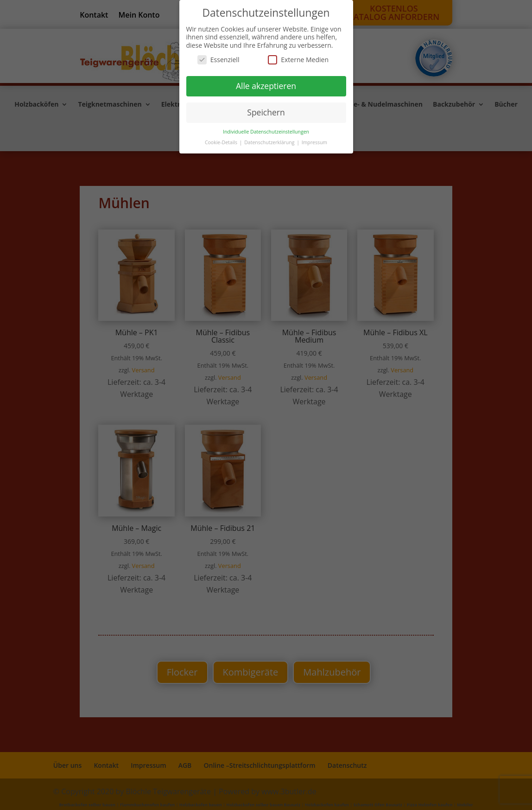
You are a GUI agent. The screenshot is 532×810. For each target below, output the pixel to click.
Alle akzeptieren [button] (266, 86)
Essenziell (218, 60)
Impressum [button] (314, 142)
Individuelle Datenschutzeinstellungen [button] (266, 132)
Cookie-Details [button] (222, 142)
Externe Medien (298, 60)
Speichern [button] (266, 112)
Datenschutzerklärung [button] (270, 142)
